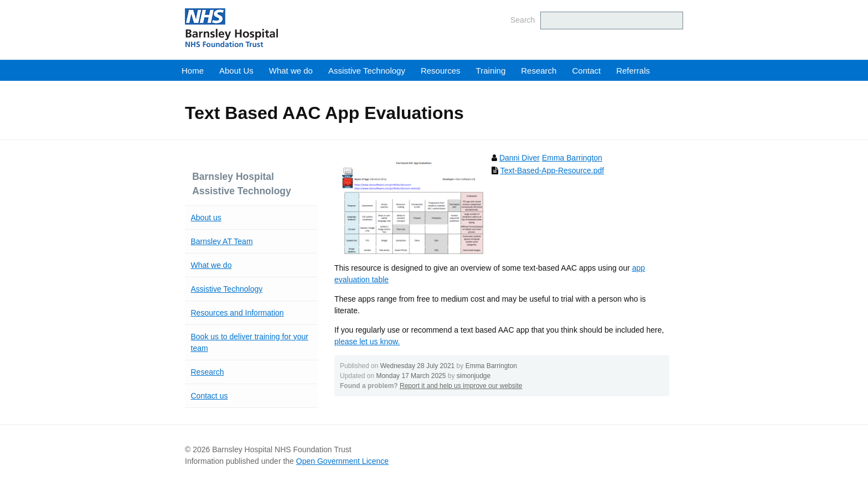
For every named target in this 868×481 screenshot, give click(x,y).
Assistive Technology (367, 71)
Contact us (210, 396)
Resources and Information (237, 313)
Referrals (633, 71)
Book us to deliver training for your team (250, 342)
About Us (236, 71)
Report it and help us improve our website (461, 386)
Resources (441, 71)
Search (523, 20)
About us (206, 218)
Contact (586, 71)
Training (491, 71)
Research (539, 71)
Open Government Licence (342, 461)
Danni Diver (520, 158)
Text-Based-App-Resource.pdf (552, 170)
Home (193, 71)
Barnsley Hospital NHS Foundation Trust (298, 28)
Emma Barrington (572, 158)
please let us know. (367, 342)
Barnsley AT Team (222, 241)
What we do (291, 71)
